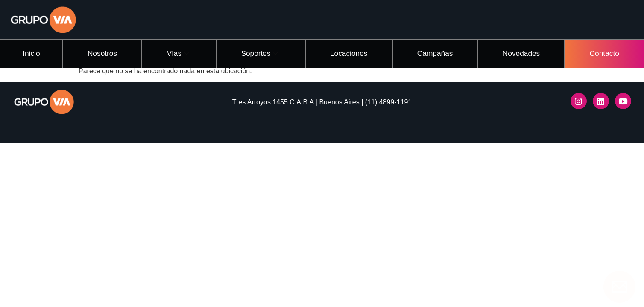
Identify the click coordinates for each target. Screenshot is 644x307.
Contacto (604, 52)
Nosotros (105, 52)
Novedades (522, 52)
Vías (181, 53)
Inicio (33, 52)
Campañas (437, 52)
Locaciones (353, 52)
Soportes (264, 53)
